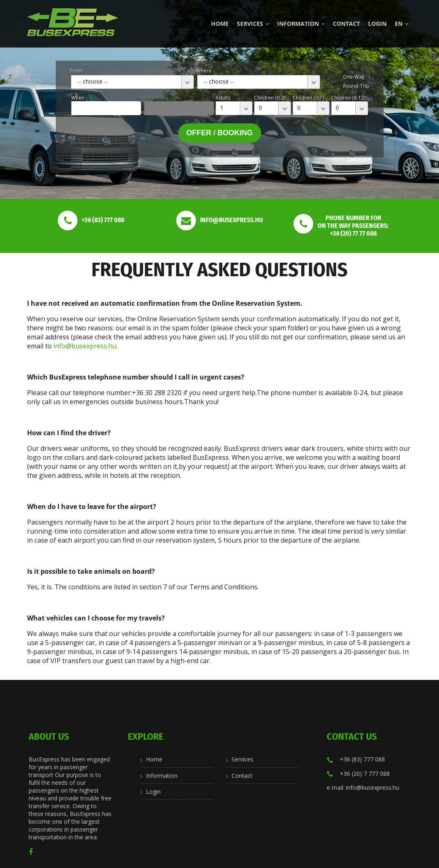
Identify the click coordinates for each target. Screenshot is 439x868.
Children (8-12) (348, 98)
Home (220, 24)
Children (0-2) (270, 98)
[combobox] (132, 82)
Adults (223, 98)
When (78, 98)
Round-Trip (356, 86)
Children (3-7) (308, 98)
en (401, 24)
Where (204, 71)
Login (377, 24)
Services (253, 24)
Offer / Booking (220, 133)
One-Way (354, 77)
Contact (346, 24)
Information (301, 24)
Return (152, 98)
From (76, 71)
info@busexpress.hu (85, 346)
